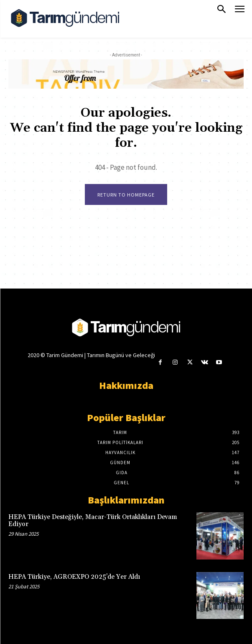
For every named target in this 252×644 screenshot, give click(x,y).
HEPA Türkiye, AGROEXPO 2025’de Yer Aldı (74, 577)
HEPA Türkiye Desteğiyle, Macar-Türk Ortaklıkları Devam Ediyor (93, 521)
